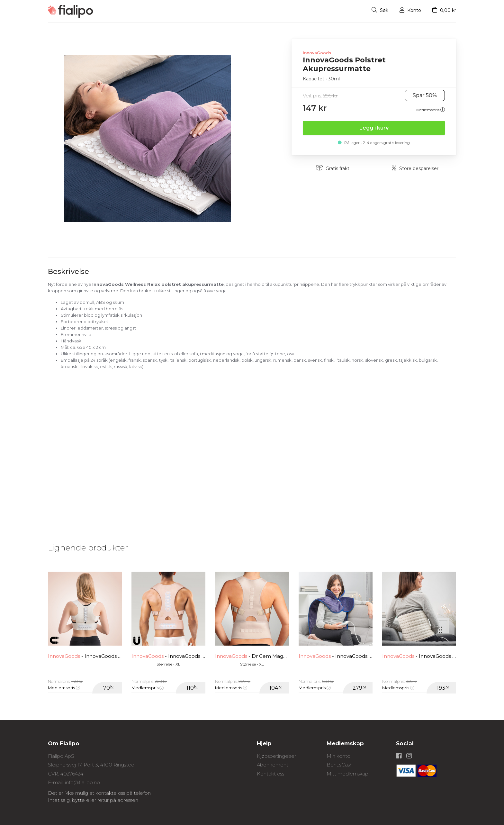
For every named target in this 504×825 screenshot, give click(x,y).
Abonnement (273, 765)
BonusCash (340, 765)
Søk (380, 10)
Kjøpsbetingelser (276, 756)
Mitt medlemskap (347, 774)
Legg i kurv (374, 128)
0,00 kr (444, 10)
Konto (410, 10)
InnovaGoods (317, 53)
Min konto (338, 756)
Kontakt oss (270, 774)
